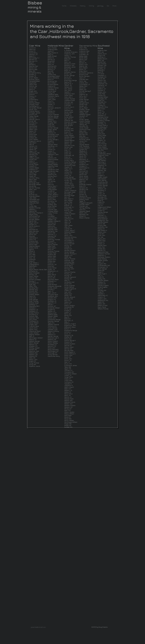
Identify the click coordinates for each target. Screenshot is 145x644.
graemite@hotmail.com (38, 627)
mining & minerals (35, 9)
